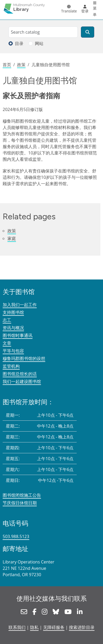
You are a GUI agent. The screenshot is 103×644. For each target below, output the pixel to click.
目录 (19, 43)
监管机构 (11, 366)
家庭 (12, 238)
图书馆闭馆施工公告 (22, 495)
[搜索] (88, 32)
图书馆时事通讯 (18, 335)
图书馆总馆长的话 (20, 374)
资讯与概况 (13, 328)
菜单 (95, 11)
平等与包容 (13, 351)
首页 (7, 65)
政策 (21, 65)
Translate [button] (69, 11)
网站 (39, 43)
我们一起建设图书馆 (22, 381)
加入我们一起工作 (20, 305)
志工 (7, 320)
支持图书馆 (13, 312)
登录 (85, 11)
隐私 (34, 627)
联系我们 (17, 627)
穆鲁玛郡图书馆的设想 (24, 358)
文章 (7, 343)
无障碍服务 (54, 627)
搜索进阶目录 (82, 627)
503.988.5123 (16, 536)
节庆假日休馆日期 (20, 503)
